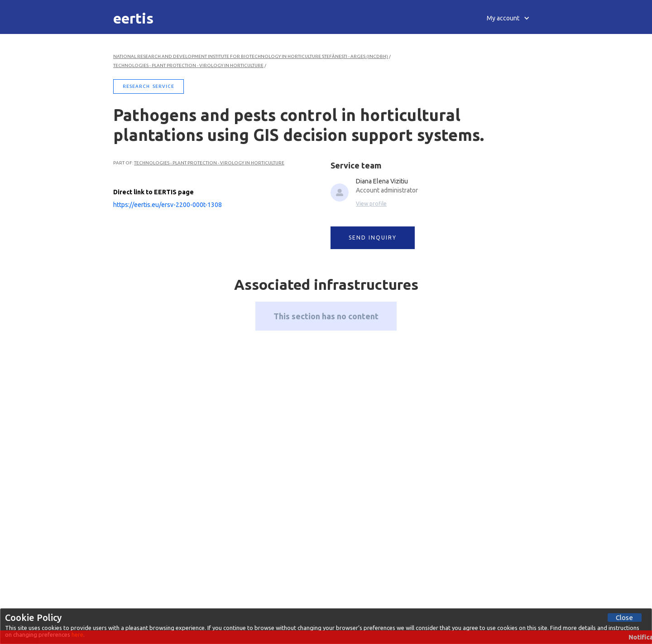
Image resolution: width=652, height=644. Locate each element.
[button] (508, 18)
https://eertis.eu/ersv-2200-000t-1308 (168, 205)
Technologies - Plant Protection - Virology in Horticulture (188, 65)
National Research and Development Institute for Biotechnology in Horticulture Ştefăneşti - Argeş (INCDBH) (251, 56)
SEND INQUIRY (373, 238)
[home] (133, 18)
